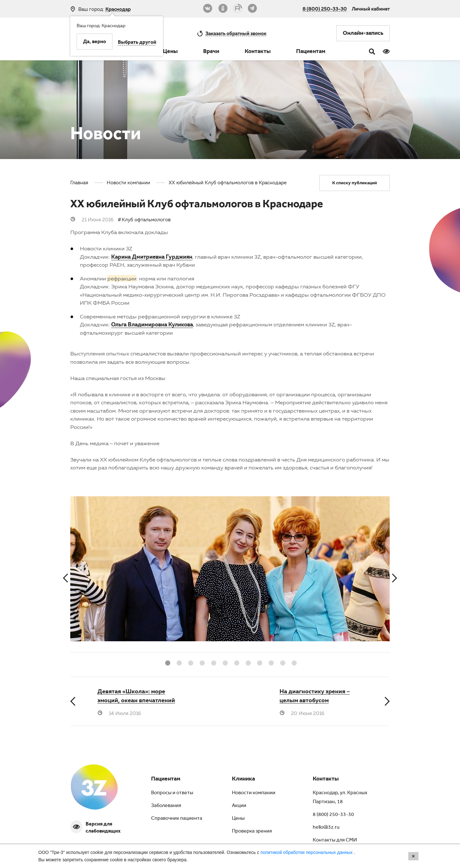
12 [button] (293, 662)
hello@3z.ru (326, 828)
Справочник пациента (177, 819)
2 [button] (178, 662)
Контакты (258, 52)
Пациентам (311, 52)
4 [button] (201, 662)
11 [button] (282, 662)
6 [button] (224, 662)
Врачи (211, 52)
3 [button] (190, 662)
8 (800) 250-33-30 (325, 9)
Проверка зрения (252, 832)
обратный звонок (236, 33)
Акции (239, 806)
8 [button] (247, 662)
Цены (170, 52)
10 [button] (270, 662)
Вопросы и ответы (172, 793)
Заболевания (166, 806)
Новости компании (254, 793)
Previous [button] (65, 578)
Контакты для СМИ (335, 841)
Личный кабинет (371, 9)
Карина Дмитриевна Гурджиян (152, 257)
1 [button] (167, 662)
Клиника (243, 780)
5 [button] (213, 662)
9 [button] (259, 662)
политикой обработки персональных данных (307, 852)
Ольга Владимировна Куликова (152, 324)
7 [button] (236, 662)
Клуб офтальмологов (146, 219)
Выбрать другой (137, 43)
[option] (230, 574)
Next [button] (395, 578)
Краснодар (118, 9)
